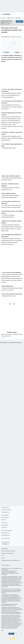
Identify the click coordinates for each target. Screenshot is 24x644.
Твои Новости (4, 520)
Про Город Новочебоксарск (6, 510)
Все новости (3, 18)
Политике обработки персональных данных (6, 24)
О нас (2, 556)
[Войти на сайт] (22, 14)
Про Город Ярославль (5, 512)
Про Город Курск (4, 523)
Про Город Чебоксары (5, 507)
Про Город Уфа (4, 528)
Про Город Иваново (5, 517)
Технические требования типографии (8, 551)
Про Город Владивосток (6, 535)
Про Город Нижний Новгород (7, 531)
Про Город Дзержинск (5, 533)
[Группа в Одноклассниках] (4, 544)
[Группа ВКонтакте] (2, 544)
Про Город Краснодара (6, 538)
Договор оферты (4, 549)
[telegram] (14, 304)
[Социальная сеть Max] (18, 52)
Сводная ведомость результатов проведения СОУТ (11, 560)
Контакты (3, 558)
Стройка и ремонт (10, 18)
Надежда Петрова (16, 37)
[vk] (10, 304)
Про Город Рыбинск (5, 525)
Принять (20, 22)
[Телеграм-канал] (6, 52)
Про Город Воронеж (5, 515)
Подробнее (4, 602)
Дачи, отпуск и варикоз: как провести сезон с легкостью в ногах (12, 336)
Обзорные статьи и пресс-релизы (8, 553)
